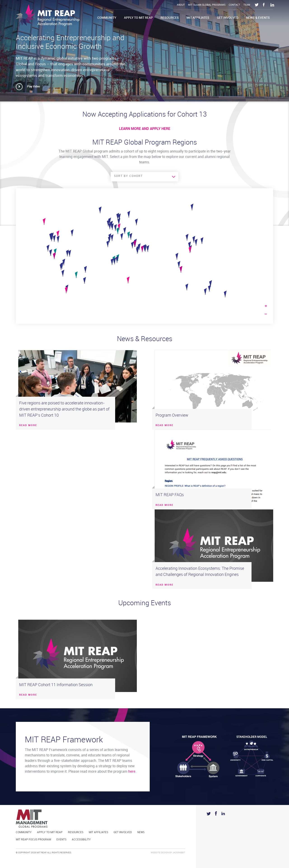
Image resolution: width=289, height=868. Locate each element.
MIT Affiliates (198, 18)
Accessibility (81, 840)
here (132, 772)
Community (107, 18)
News (141, 832)
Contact (234, 5)
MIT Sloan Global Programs (207, 5)
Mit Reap (48, 15)
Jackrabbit (179, 853)
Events (61, 840)
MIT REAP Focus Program (33, 840)
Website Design (160, 853)
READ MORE (28, 425)
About (181, 5)
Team (247, 5)
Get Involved (228, 18)
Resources (170, 18)
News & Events (258, 18)
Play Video (34, 87)
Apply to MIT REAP (138, 18)
